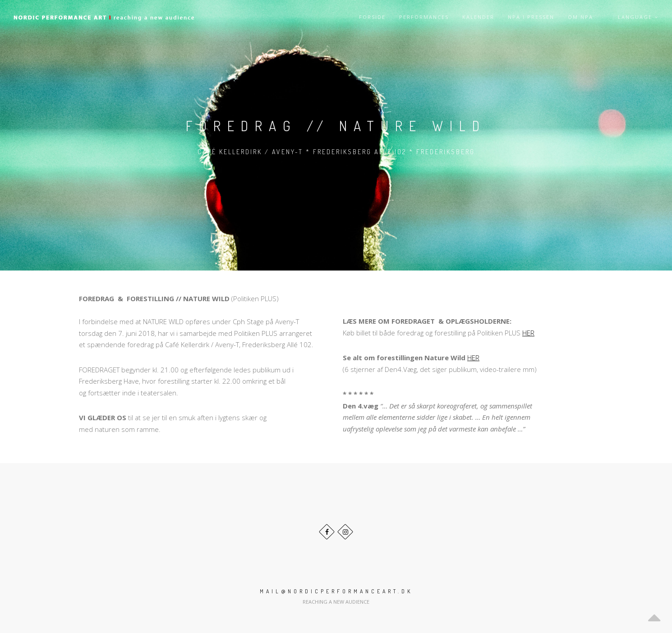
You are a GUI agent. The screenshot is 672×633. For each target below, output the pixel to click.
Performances (424, 17)
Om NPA (580, 17)
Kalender (478, 17)
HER (528, 333)
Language (638, 17)
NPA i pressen (531, 17)
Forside (372, 17)
